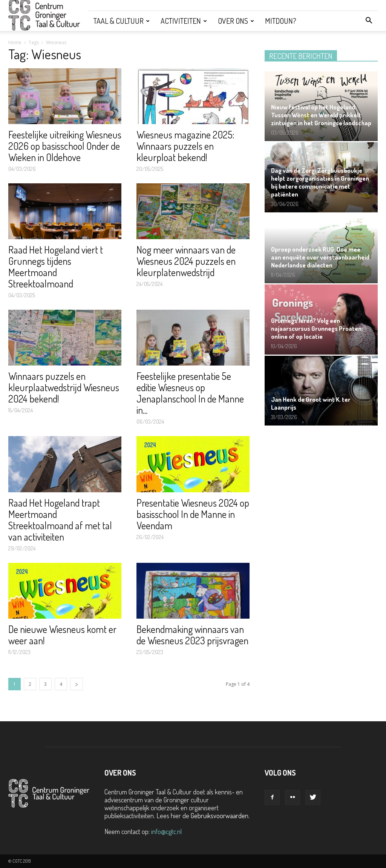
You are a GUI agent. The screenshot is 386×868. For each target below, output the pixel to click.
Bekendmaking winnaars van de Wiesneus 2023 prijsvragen (192, 635)
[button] (369, 21)
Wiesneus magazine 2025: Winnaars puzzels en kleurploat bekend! (185, 146)
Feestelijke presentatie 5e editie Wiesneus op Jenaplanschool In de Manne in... (190, 393)
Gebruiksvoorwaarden (220, 816)
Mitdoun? (281, 21)
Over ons (236, 21)
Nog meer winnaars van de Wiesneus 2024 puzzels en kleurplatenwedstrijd (186, 261)
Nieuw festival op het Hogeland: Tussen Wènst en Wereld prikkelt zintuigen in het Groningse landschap (321, 115)
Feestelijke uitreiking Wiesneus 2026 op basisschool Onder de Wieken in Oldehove (65, 146)
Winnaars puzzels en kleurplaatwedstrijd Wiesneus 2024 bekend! (64, 387)
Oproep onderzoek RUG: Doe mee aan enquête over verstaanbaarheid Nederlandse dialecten (320, 257)
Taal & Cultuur (122, 21)
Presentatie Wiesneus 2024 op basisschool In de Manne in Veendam (193, 514)
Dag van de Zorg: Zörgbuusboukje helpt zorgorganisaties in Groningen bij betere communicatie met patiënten (320, 182)
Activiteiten (184, 21)
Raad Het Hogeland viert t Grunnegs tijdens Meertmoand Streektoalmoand (56, 267)
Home (15, 42)
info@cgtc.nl (166, 831)
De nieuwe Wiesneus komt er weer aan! (62, 635)
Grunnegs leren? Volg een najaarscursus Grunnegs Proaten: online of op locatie (317, 328)
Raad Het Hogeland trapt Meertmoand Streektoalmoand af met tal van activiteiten (60, 520)
